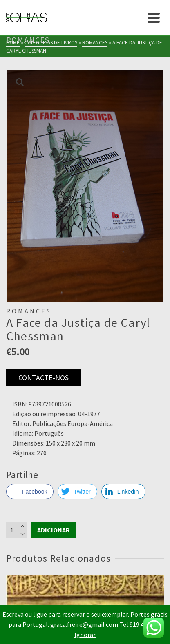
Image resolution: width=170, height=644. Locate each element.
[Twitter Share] (77, 492)
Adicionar (54, 530)
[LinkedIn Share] (123, 492)
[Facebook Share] (30, 492)
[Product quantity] (16, 530)
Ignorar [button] (85, 635)
